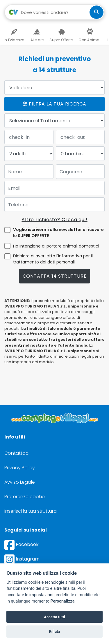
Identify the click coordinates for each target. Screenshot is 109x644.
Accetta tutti (54, 617)
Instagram (22, 559)
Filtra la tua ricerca (54, 104)
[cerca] (97, 12)
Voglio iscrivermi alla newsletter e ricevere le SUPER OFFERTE (58, 233)
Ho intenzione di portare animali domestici (56, 246)
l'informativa (69, 256)
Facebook (22, 544)
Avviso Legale (20, 482)
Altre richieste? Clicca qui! (54, 220)
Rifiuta (54, 631)
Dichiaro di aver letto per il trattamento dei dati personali (53, 259)
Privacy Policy (20, 468)
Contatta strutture (55, 276)
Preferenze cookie (25, 497)
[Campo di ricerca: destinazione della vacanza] (54, 12)
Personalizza (62, 601)
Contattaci (17, 453)
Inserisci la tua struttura (31, 511)
